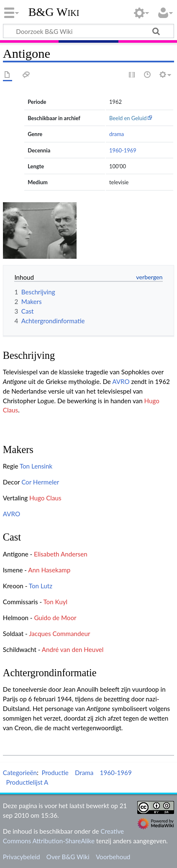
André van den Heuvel (73, 649)
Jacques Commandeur (59, 634)
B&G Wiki (54, 12)
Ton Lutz (41, 586)
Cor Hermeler (40, 482)
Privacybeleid (22, 857)
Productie (55, 773)
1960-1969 (123, 150)
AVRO (121, 381)
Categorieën (20, 773)
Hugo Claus (45, 498)
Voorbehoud (113, 857)
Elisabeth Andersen (61, 554)
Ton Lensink (36, 466)
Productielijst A (27, 782)
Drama (84, 773)
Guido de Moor (55, 618)
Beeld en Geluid (128, 118)
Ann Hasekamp (49, 570)
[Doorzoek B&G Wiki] (88, 31)
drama (117, 134)
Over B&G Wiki (68, 857)
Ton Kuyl (55, 602)
